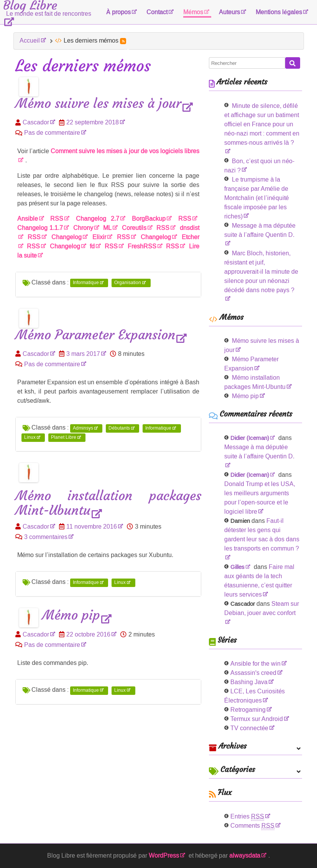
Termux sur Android (257, 719)
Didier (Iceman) (250, 438)
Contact (157, 12)
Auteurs (229, 12)
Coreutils (134, 228)
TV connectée (249, 728)
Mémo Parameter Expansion (95, 335)
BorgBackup (149, 219)
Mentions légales (279, 12)
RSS (57, 219)
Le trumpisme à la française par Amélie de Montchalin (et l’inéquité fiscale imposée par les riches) (257, 198)
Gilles (237, 567)
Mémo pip (71, 616)
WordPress (164, 856)
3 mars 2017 (83, 354)
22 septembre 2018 (93, 122)
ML (107, 228)
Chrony (83, 228)
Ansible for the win (255, 664)
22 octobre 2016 (88, 634)
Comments (252, 826)
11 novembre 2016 (92, 527)
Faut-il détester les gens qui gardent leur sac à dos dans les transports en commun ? (262, 535)
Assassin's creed (253, 673)
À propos (119, 12)
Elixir (99, 237)
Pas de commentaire (52, 133)
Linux (30, 437)
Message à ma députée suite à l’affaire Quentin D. (260, 230)
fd (92, 246)
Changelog (67, 237)
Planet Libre (64, 437)
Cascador (36, 122)
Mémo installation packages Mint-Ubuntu (108, 503)
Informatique (86, 283)
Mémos (193, 12)
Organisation (128, 283)
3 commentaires (46, 537)
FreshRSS (142, 246)
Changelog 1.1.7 (40, 228)
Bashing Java (249, 682)
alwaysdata (245, 856)
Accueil (30, 41)
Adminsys (83, 428)
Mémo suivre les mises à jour (98, 104)
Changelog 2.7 (98, 219)
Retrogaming (248, 710)
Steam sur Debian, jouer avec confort (262, 608)
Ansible (28, 219)
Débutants (119, 428)
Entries (247, 816)
